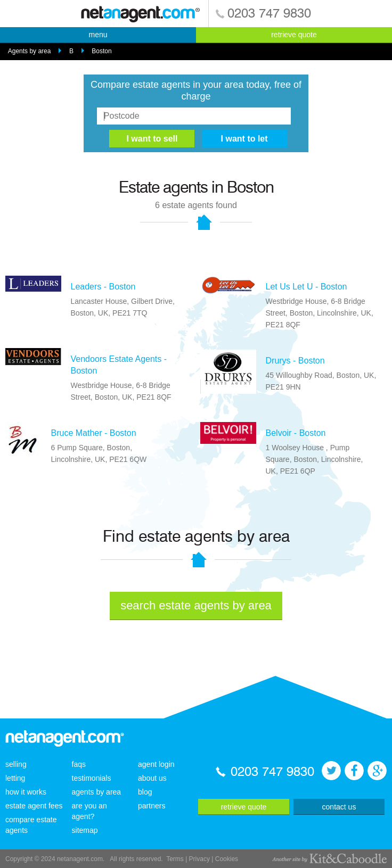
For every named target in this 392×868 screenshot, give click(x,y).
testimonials (92, 778)
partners (152, 806)
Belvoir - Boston (296, 433)
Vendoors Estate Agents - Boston (119, 365)
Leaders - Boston (103, 287)
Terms (175, 859)
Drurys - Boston (295, 361)
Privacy (199, 859)
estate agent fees (34, 806)
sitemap (85, 830)
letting (15, 778)
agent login (156, 764)
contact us (339, 807)
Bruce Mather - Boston (94, 433)
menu (98, 35)
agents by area (97, 792)
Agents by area (30, 51)
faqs (79, 764)
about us (152, 778)
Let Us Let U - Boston (307, 287)
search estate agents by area (196, 605)
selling (16, 764)
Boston (101, 51)
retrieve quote (294, 35)
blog (145, 792)
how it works (26, 792)
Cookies (227, 859)
